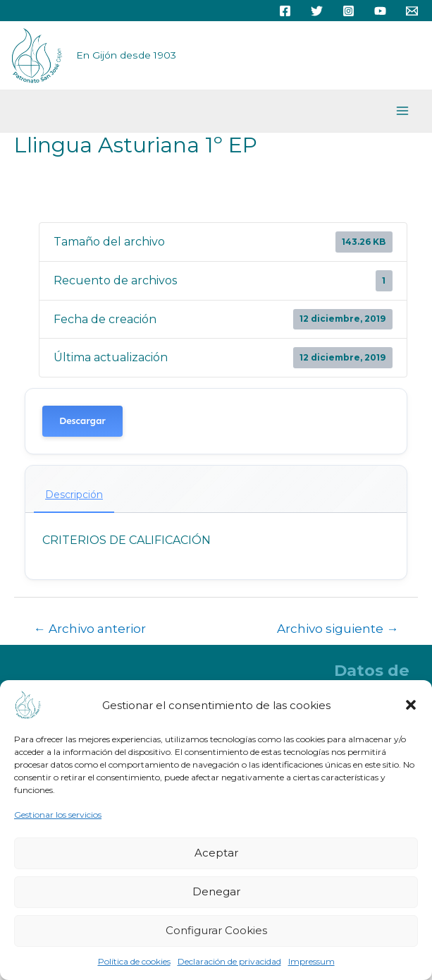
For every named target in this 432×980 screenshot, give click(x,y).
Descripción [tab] (74, 495)
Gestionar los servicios (58, 815)
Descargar (82, 421)
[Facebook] (285, 11)
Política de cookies (134, 961)
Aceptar (216, 853)
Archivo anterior (90, 628)
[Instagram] (348, 11)
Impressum (311, 961)
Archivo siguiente (338, 628)
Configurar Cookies (216, 930)
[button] (411, 705)
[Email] (412, 11)
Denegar (216, 891)
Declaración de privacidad (229, 961)
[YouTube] (380, 11)
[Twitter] (317, 11)
